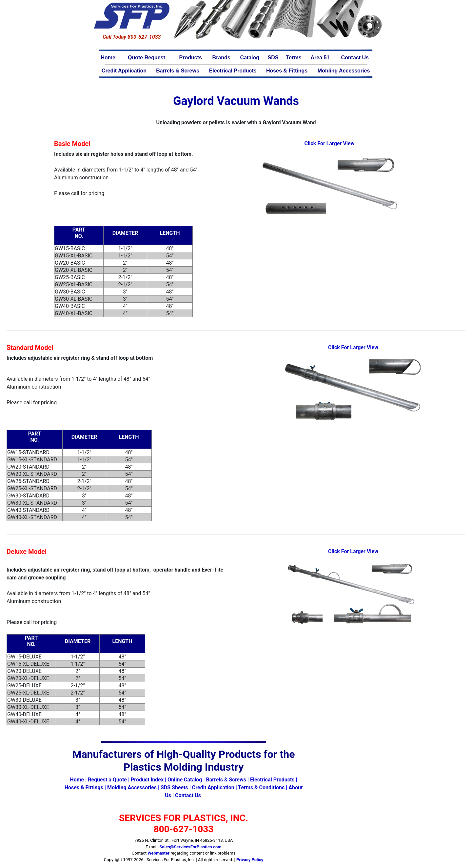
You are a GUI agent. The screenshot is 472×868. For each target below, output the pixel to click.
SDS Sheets (174, 787)
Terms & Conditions (261, 787)
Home (108, 58)
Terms (294, 58)
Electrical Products (233, 71)
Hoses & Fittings (287, 71)
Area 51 (320, 58)
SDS (273, 58)
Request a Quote (107, 780)
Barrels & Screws (178, 71)
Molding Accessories (344, 71)
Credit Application (124, 71)
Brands (221, 58)
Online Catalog (185, 780)
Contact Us (355, 58)
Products (191, 58)
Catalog (250, 58)
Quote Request (147, 58)
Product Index (147, 780)
